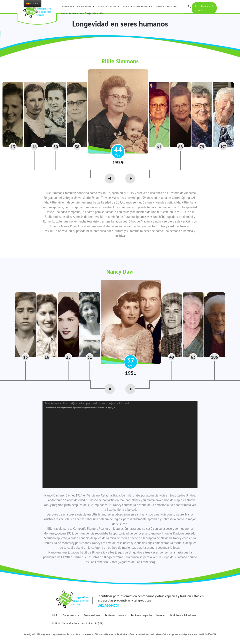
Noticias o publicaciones (166, 7)
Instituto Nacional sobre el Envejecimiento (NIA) (82, 13)
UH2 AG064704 (108, 611)
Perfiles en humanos (108, 7)
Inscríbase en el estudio (203, 9)
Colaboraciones (86, 7)
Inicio (55, 621)
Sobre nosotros (67, 7)
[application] (120, 450)
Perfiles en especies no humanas (137, 7)
